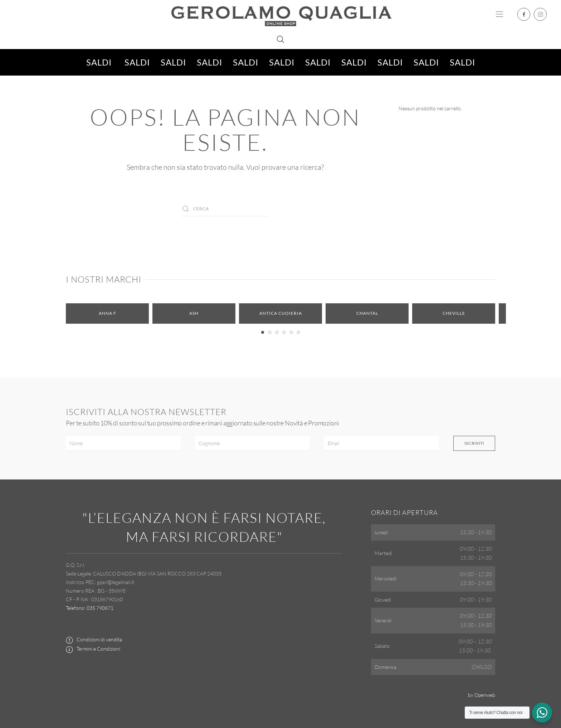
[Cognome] (252, 443)
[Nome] (123, 443)
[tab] (263, 332)
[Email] (382, 443)
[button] (499, 14)
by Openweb (482, 695)
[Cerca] (225, 209)
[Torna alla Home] (280, 14)
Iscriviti (474, 443)
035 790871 (100, 608)
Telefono (75, 608)
